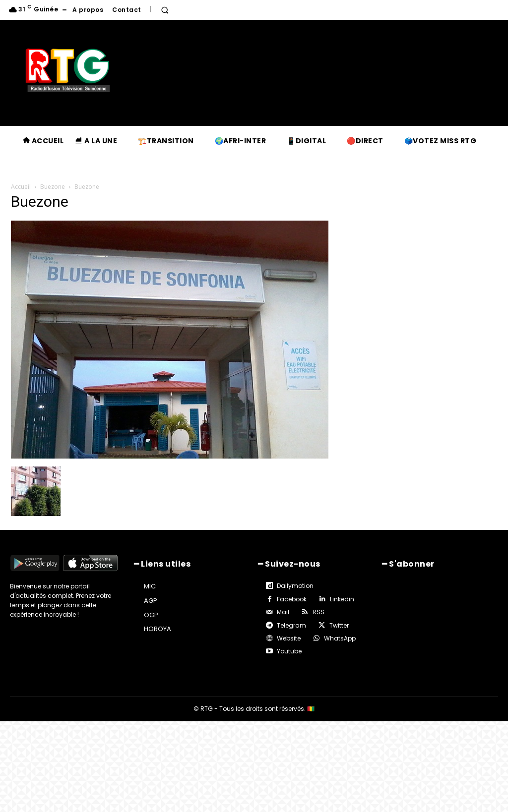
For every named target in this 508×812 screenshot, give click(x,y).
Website (289, 638)
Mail (283, 612)
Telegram (291, 625)
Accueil (21, 187)
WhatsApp (340, 638)
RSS (318, 612)
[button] (165, 10)
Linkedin (342, 599)
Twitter (339, 625)
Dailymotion (295, 586)
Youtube (289, 651)
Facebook (292, 599)
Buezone (53, 187)
